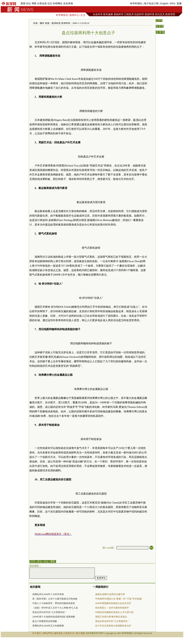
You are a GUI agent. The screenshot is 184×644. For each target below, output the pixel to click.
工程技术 (129, 14)
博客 (34, 3)
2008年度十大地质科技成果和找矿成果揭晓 (54, 617)
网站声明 (48, 633)
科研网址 (58, 3)
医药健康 (108, 14)
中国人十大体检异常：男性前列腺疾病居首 (54, 603)
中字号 (160, 26)
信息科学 (139, 14)
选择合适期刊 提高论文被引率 (110, 594)
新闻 (23, 3)
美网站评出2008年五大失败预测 (48, 626)
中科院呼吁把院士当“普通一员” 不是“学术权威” (119, 599)
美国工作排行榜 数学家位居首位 (111, 617)
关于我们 (37, 633)
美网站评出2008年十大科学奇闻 (48, 594)
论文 (50, 3)
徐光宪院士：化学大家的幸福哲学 (112, 608)
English (164, 3)
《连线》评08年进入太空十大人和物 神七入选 (55, 608)
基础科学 (119, 14)
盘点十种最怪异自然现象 (45, 621)
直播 (179, 3)
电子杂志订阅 (151, 3)
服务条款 (59, 633)
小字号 (159, 21)
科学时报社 (136, 3)
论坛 (28, 3)
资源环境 (149, 14)
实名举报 (68, 3)
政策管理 (170, 14)
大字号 (160, 32)
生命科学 (98, 14)
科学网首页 (62, 15)
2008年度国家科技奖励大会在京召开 (113, 603)
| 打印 (32, 562)
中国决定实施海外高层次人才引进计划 (114, 612)
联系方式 (70, 633)
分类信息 (42, 3)
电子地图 (80, 633)
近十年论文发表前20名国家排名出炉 (113, 626)
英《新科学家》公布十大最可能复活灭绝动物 (55, 599)
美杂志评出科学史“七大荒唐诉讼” (49, 612)
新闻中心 (74, 15)
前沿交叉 (160, 14)
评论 (39, 562)
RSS (172, 3)
